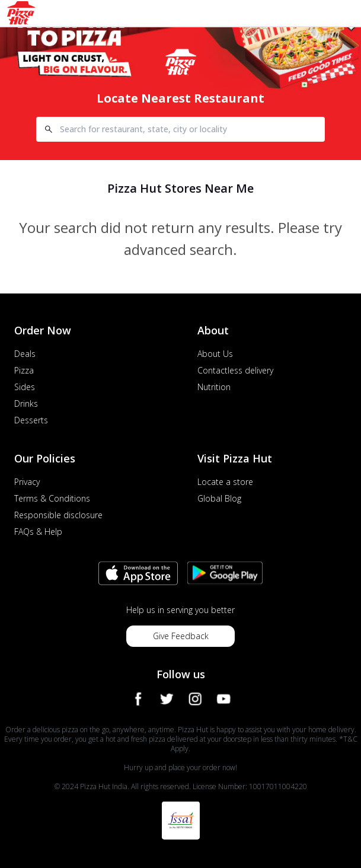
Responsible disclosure (58, 515)
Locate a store (225, 482)
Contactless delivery (235, 370)
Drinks (26, 403)
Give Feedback (181, 636)
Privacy (27, 482)
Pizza (24, 370)
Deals (25, 354)
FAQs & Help (38, 532)
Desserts (31, 420)
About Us (215, 354)
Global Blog (219, 498)
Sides (25, 387)
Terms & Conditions (52, 498)
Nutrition (214, 387)
